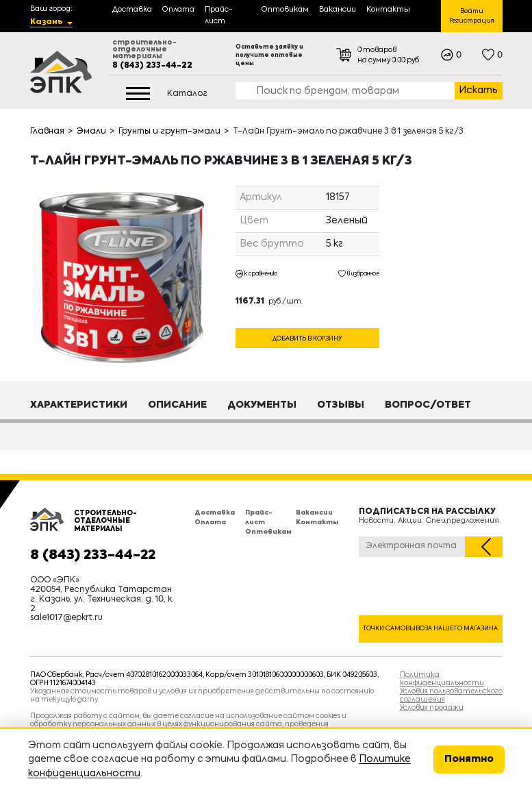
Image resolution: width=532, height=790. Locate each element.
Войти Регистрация (472, 16)
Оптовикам (268, 532)
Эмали (91, 132)
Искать (478, 90)
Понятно (469, 759)
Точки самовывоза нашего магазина (430, 629)
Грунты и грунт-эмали (169, 132)
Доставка (215, 513)
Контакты (317, 522)
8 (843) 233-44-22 (152, 66)
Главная (47, 132)
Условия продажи (432, 708)
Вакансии (314, 513)
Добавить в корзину (307, 339)
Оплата (210, 522)
